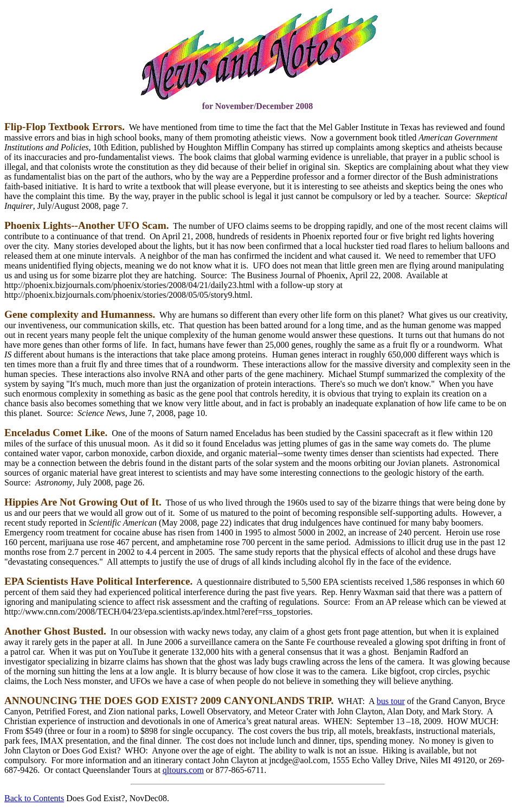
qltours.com (183, 770)
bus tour (391, 701)
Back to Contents (34, 798)
